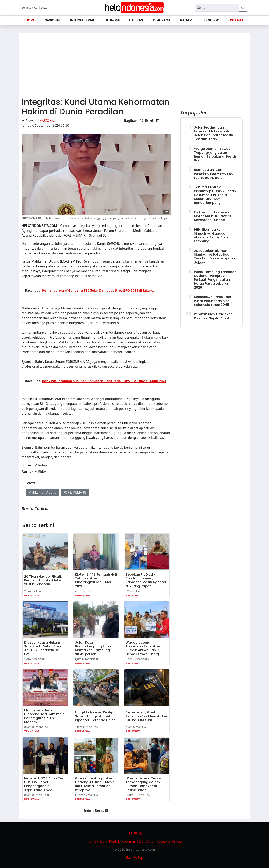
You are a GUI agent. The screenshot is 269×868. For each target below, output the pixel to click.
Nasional (48, 121)
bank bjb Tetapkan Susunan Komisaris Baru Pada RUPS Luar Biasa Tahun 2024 (104, 381)
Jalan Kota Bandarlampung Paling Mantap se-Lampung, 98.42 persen (94, 648)
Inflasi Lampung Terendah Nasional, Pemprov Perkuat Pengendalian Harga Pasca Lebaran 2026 (215, 280)
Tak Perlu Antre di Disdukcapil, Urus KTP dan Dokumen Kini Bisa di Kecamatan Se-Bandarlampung (215, 195)
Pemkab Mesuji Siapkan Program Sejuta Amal (213, 316)
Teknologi (32, 731)
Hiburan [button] (136, 20)
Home (30, 20)
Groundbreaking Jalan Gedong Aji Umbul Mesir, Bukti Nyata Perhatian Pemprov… (95, 784)
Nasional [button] (52, 20)
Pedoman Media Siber (138, 841)
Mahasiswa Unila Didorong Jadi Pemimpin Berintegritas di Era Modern (44, 716)
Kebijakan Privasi (169, 841)
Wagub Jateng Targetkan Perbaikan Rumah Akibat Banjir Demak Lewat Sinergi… (144, 648)
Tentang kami (97, 841)
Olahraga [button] (162, 20)
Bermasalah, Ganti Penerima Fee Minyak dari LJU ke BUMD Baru (146, 716)
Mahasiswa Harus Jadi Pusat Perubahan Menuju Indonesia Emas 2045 (214, 301)
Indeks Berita (96, 811)
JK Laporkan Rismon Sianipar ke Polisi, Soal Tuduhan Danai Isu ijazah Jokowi (214, 257)
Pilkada (237, 20)
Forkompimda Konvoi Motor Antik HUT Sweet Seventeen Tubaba (213, 216)
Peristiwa (32, 595)
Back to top (135, 857)
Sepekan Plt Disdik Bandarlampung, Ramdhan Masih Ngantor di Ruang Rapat (146, 580)
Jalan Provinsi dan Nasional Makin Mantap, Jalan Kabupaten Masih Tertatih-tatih (214, 133)
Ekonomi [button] (112, 20)
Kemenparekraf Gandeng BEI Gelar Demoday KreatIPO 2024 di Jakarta (98, 290)
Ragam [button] (186, 20)
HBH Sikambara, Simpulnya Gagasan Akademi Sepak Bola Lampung (211, 235)
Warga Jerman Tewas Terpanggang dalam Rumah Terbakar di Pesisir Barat (144, 784)
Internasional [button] (83, 20)
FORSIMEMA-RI (75, 492)
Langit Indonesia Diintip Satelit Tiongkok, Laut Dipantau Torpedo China (95, 716)
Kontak (115, 841)
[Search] (217, 8)
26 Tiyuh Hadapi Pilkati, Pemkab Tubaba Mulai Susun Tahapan (43, 580)
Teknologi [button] (211, 20)
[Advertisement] (134, 64)
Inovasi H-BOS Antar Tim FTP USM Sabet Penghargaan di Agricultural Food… (44, 784)
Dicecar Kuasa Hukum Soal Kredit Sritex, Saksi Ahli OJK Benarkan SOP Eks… (43, 648)
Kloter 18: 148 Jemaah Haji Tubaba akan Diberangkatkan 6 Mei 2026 (96, 580)
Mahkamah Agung (42, 492)
